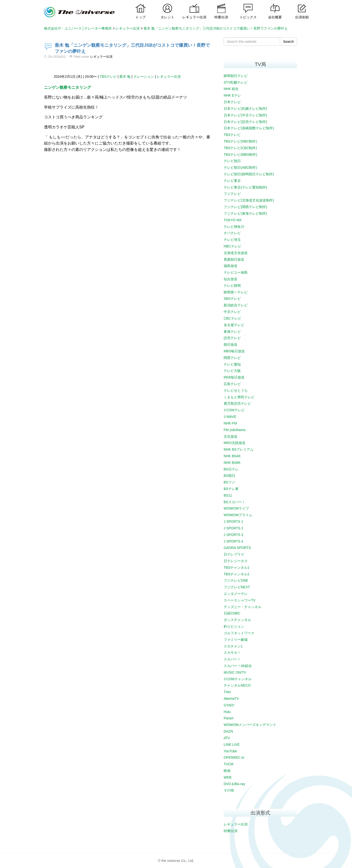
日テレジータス (236, 561)
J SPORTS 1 (233, 522)
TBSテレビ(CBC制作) (240, 148)
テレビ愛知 (232, 364)
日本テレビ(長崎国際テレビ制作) (249, 128)
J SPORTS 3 (233, 535)
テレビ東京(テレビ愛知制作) (245, 187)
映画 (227, 771)
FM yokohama (235, 430)
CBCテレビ (232, 318)
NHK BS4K (232, 456)
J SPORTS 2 (233, 528)
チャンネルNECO (237, 685)
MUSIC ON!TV (235, 672)
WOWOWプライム (238, 515)
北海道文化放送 (236, 253)
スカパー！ (232, 659)
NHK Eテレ (232, 95)
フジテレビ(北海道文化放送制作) (249, 200)
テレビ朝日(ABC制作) (240, 167)
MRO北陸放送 (235, 443)
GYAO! (229, 705)
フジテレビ (232, 194)
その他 (229, 790)
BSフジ (229, 482)
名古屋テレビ (234, 325)
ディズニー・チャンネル (242, 607)
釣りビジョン (234, 626)
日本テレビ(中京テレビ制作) (245, 115)
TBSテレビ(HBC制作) (240, 141)
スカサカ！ (232, 653)
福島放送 (231, 266)
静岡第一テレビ (236, 292)
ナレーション (144, 77)
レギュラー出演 (101, 57)
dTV (227, 738)
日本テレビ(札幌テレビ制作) (245, 109)
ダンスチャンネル (237, 620)
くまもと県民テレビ (239, 397)
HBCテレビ (232, 246)
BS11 (228, 495)
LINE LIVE (232, 745)
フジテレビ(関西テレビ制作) (245, 207)
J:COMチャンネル (238, 679)
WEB (228, 777)
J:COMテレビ (234, 410)
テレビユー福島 (236, 272)
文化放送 (231, 436)
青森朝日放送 (234, 259)
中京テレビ (232, 312)
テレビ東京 (232, 181)
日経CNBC (232, 613)
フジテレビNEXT (237, 587)
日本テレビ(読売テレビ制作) (245, 122)
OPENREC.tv (234, 757)
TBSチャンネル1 (236, 568)
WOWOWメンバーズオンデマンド (250, 725)
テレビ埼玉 (232, 240)
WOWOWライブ (236, 508)
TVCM (229, 764)
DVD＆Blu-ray (234, 784)
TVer (227, 692)
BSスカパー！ (235, 502)
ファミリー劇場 (236, 640)
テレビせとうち (236, 390)
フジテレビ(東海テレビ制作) (245, 213)
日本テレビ (232, 102)
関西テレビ (232, 358)
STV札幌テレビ (236, 82)
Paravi (229, 718)
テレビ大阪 (232, 371)
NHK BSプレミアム (239, 449)
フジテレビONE (236, 580)
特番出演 (231, 831)
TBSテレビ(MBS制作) (240, 155)
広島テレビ (232, 384)
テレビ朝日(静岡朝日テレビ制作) (249, 174)
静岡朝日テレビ (236, 76)
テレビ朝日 (232, 161)
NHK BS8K (232, 463)
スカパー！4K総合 (238, 666)
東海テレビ (232, 332)
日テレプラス (234, 554)
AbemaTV (231, 699)
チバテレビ (232, 233)
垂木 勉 (125, 77)
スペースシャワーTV (240, 600)
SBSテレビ (232, 299)
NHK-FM (230, 423)
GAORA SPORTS (237, 548)
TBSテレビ (108, 77)
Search (288, 42)
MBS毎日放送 (234, 351)
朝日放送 (231, 345)
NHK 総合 (231, 89)
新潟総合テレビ (236, 305)
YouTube (230, 751)
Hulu (227, 712)
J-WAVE (230, 417)
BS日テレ (231, 469)
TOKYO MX (233, 220)
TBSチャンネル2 (236, 574)
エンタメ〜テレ (236, 594)
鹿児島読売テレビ (237, 403)
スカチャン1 (233, 646)
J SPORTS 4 (233, 541)
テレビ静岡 (232, 286)
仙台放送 (231, 279)
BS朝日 (229, 476)
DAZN (228, 731)
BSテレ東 (231, 489)
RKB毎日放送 (234, 377)
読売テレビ (232, 338)
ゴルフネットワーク (239, 633)
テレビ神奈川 (234, 227)
